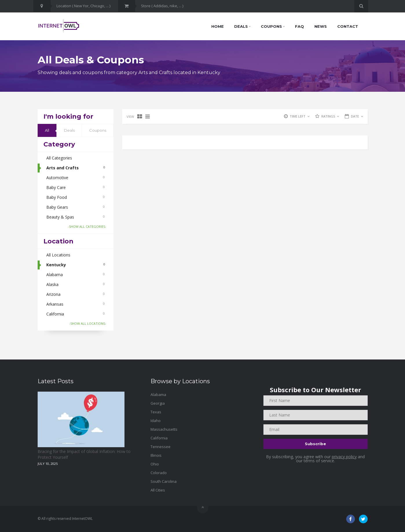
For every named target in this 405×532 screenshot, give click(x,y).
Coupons (273, 26)
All (47, 130)
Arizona (76, 294)
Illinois (156, 455)
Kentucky (76, 265)
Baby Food (76, 197)
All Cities (158, 490)
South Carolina (164, 481)
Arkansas (76, 304)
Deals (242, 26)
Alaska (76, 284)
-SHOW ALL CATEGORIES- (87, 226)
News (321, 26)
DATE (357, 116)
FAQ (299, 26)
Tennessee (161, 447)
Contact (348, 26)
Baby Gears (76, 207)
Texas (156, 412)
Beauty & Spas (76, 217)
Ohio (155, 464)
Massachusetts (164, 429)
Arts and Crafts (76, 168)
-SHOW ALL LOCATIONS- (88, 323)
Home (218, 26)
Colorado (159, 473)
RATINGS (330, 116)
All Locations (58, 255)
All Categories (59, 158)
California (76, 314)
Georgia (158, 403)
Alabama (76, 275)
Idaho (156, 421)
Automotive (76, 178)
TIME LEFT (300, 116)
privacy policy (344, 457)
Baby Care (76, 187)
